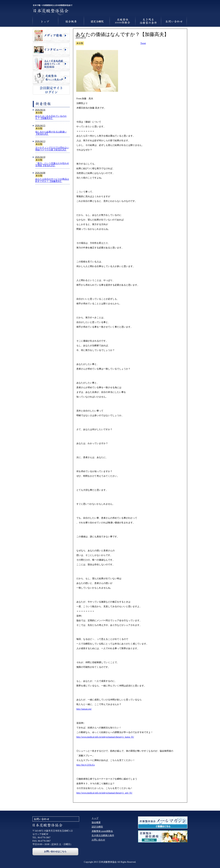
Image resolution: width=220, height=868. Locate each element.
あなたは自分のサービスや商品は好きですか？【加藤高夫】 (52, 180)
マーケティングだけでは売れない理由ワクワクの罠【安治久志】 (52, 149)
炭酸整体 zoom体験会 (102, 831)
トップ (95, 818)
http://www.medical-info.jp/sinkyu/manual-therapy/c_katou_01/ (105, 737)
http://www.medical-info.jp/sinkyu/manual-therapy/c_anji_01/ (104, 793)
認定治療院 (97, 827)
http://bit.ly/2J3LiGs (86, 765)
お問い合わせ (98, 840)
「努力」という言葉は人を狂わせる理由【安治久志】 (52, 164)
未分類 (39, 113)
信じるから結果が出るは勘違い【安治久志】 (51, 133)
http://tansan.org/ (84, 709)
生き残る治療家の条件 (103, 835)
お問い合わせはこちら (55, 851)
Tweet (143, 43)
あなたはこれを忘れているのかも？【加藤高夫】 (51, 117)
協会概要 (96, 822)
